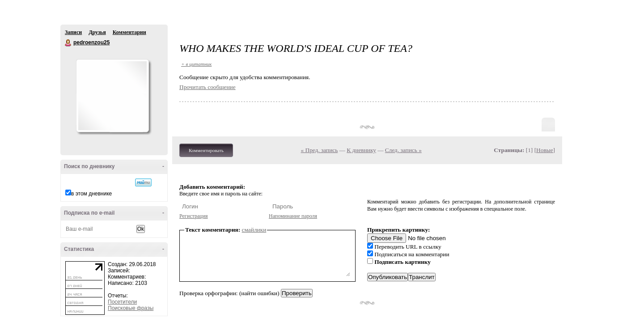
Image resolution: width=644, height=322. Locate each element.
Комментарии (129, 32)
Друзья (97, 32)
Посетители (122, 302)
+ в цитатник (196, 64)
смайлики (254, 230)
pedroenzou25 (68, 43)
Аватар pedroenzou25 (112, 96)
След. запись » (403, 150)
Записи (73, 32)
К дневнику (361, 150)
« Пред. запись (320, 150)
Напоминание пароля (293, 216)
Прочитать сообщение (208, 87)
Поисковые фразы (131, 308)
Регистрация (194, 216)
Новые (544, 150)
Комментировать (206, 150)
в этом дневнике (91, 194)
